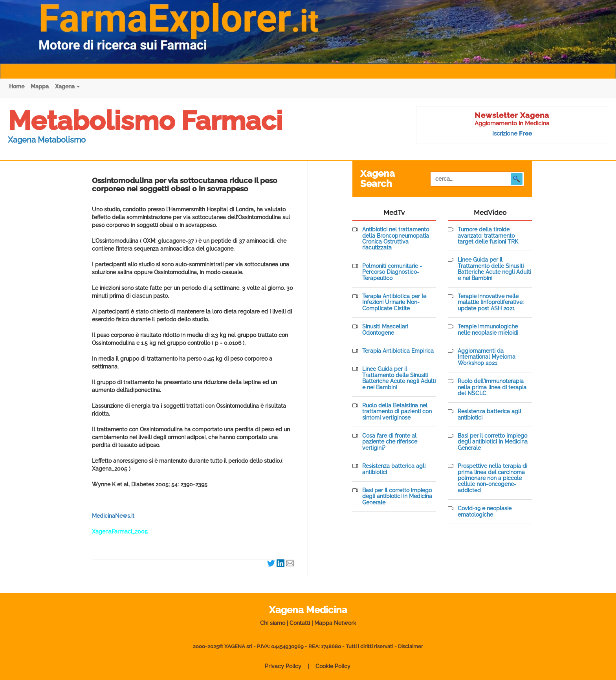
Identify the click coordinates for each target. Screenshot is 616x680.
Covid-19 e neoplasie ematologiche (485, 511)
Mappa (40, 86)
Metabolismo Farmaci (145, 121)
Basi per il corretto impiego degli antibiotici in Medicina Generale (397, 497)
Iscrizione (512, 134)
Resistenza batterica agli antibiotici (394, 469)
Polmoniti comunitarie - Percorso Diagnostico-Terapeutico (392, 272)
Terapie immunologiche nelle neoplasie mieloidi (488, 330)
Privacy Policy (283, 666)
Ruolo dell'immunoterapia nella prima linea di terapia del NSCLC (492, 387)
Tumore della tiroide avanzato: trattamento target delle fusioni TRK (488, 236)
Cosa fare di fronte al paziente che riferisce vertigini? (390, 442)
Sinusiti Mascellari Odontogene (385, 330)
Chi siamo (273, 623)
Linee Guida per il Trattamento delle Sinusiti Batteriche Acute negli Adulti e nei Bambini (399, 378)
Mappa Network (335, 623)
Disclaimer (411, 646)
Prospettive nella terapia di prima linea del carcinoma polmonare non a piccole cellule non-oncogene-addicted (492, 478)
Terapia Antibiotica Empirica (398, 351)
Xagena (67, 86)
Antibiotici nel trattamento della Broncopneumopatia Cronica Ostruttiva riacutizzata (396, 239)
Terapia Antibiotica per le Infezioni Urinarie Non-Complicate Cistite (394, 302)
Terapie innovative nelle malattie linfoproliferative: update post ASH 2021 (491, 302)
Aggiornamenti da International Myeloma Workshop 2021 (487, 357)
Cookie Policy (333, 666)
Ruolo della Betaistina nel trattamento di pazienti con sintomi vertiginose (397, 412)
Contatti (300, 623)
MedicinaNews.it (113, 516)
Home (17, 86)
